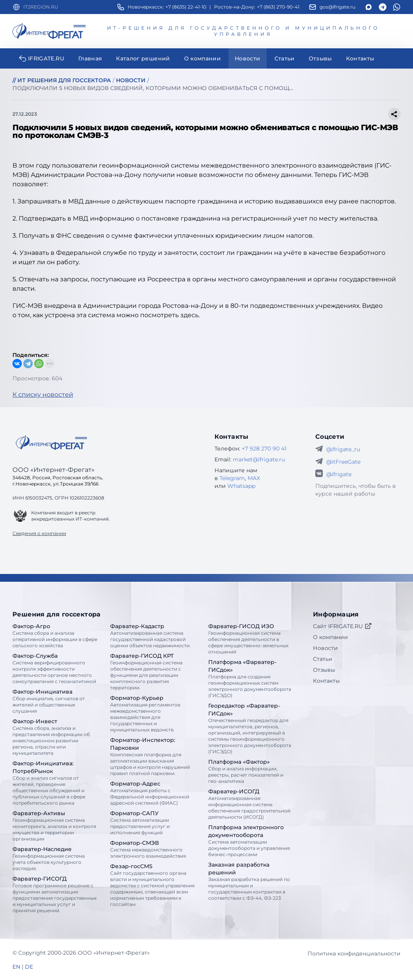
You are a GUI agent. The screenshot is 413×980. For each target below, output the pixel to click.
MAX (254, 478)
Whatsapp (241, 486)
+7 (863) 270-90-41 (278, 7)
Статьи (323, 659)
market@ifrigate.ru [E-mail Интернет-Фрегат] (259, 459)
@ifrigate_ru (343, 449)
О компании (330, 637)
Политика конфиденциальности (354, 954)
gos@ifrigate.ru (337, 7)
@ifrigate (339, 474)
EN (16, 967)
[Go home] (51, 443)
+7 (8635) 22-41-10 (186, 7)
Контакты (326, 681)
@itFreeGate (343, 462)
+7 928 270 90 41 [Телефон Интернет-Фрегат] (264, 449)
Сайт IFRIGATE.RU (343, 626)
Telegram (232, 478)
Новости (325, 648)
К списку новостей (43, 395)
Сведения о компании (39, 533)
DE (29, 967)
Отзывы (324, 670)
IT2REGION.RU (41, 7)
